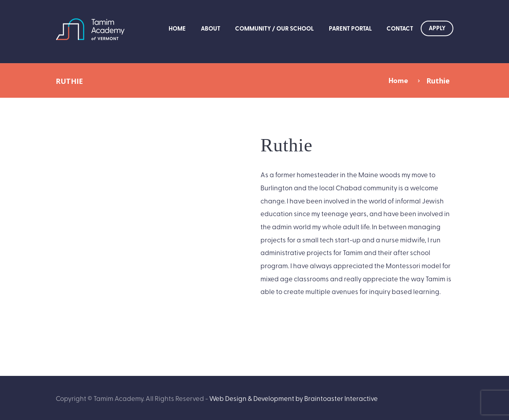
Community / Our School (274, 28)
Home (177, 28)
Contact (400, 28)
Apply (437, 28)
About (211, 28)
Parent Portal (350, 28)
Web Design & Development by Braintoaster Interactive (293, 398)
